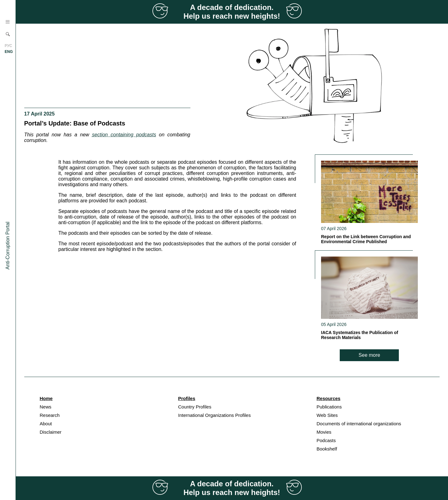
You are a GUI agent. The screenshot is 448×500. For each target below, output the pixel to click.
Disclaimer (51, 432)
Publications (329, 407)
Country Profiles (195, 407)
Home (46, 398)
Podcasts (326, 440)
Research (50, 415)
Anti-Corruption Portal (8, 246)
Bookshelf (327, 449)
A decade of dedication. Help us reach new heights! (232, 12)
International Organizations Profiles (215, 415)
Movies (324, 432)
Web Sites (327, 415)
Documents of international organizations (359, 424)
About (46, 424)
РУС (8, 46)
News (46, 407)
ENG (9, 52)
